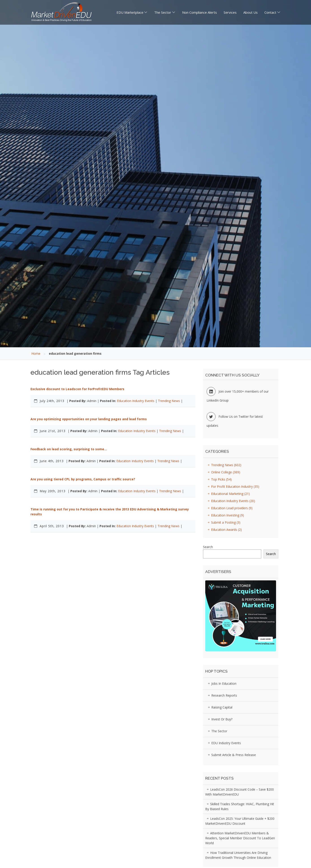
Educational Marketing (228, 494)
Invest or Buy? (219, 719)
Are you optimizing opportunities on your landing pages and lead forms (89, 419)
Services (230, 12)
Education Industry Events (136, 401)
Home (36, 353)
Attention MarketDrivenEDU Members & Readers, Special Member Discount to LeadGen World (240, 838)
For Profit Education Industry (233, 486)
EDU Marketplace (130, 12)
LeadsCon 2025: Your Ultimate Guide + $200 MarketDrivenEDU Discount (240, 821)
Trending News (169, 401)
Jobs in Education (221, 683)
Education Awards (224, 530)
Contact (270, 12)
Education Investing (225, 515)
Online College (223, 472)
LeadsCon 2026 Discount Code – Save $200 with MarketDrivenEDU (240, 792)
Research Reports (222, 695)
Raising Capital (219, 707)
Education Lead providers (229, 508)
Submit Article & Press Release (231, 755)
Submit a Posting (223, 522)
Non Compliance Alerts (200, 12)
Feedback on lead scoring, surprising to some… (69, 449)
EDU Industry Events (224, 743)
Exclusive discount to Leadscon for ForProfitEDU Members (77, 389)
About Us (251, 12)
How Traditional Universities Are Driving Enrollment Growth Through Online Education (238, 855)
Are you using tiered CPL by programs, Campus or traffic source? (83, 479)
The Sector (163, 12)
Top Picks (219, 479)
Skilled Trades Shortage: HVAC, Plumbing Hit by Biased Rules (240, 806)
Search (208, 547)
